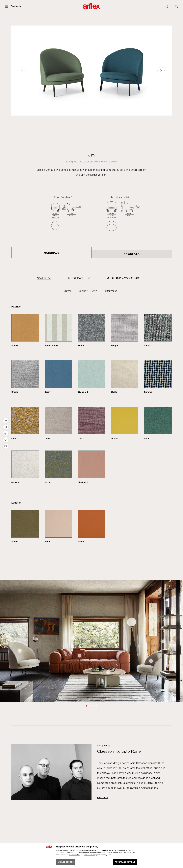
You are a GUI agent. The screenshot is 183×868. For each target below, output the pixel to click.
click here (127, 853)
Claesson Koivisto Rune (96, 162)
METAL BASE (76, 278)
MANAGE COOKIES (66, 862)
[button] (161, 71)
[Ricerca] (177, 6)
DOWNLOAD (132, 254)
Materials (51, 253)
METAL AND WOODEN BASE (124, 278)
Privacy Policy (74, 855)
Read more (103, 798)
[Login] (167, 6)
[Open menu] (6, 6)
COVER (41, 278)
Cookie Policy (89, 855)
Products (16, 6)
